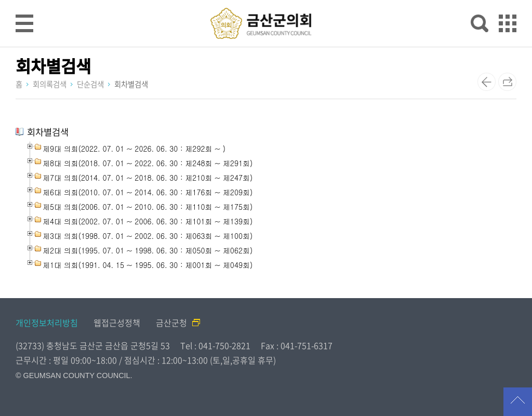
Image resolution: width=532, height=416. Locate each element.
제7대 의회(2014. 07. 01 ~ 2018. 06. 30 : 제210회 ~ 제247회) (148, 178)
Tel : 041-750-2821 (215, 345)
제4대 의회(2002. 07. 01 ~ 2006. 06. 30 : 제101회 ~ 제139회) (148, 221)
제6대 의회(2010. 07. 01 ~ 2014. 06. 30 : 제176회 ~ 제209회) (148, 192)
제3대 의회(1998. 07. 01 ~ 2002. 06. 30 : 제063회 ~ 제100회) (148, 236)
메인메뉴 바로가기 (266, 1)
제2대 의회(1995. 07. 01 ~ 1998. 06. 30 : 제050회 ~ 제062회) (148, 250)
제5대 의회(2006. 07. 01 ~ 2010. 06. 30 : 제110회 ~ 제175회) (148, 207)
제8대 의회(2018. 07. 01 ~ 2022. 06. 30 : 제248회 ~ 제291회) (148, 163)
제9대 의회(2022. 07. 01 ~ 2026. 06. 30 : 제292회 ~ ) (134, 149)
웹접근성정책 (117, 323)
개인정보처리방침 (47, 323)
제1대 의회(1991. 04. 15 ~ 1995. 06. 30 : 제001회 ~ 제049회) (148, 265)
